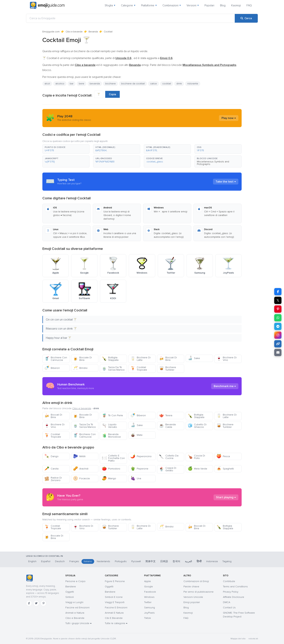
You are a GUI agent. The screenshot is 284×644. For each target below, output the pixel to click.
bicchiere (110, 84)
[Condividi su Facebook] (278, 292)
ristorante (193, 84)
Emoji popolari (192, 602)
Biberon (52, 368)
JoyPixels (149, 613)
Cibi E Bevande (114, 618)
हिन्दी (199, 561)
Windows (149, 597)
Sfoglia (110, 5)
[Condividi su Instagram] (278, 335)
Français (74, 561)
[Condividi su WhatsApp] (278, 318)
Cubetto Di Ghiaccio (197, 426)
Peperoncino (141, 456)
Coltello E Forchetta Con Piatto (113, 458)
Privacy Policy (231, 592)
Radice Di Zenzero (53, 479)
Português (121, 561)
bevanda (95, 84)
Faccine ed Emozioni (77, 608)
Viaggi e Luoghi (74, 602)
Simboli (70, 597)
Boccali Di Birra (168, 359)
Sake (194, 358)
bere (82, 84)
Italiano (88, 561)
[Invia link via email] (278, 353)
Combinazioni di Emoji (196, 581)
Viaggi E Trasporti (115, 602)
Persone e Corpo (75, 581)
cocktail (167, 84)
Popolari (209, 5)
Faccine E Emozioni (116, 608)
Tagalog (227, 561)
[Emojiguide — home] (47, 5)
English (32, 561)
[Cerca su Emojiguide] (130, 18)
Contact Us (229, 608)
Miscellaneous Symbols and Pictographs (213, 163)
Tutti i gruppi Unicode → (78, 623)
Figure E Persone (115, 581)
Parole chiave (191, 587)
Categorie (128, 5)
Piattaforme (149, 5)
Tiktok (148, 618)
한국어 (176, 561)
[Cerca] (246, 18)
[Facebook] (29, 603)
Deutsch (60, 561)
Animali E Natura (114, 613)
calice (154, 84)
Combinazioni (172, 5)
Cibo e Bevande (75, 618)
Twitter (148, 602)
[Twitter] (36, 603)
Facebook (150, 592)
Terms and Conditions (235, 587)
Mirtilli (79, 456)
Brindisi (80, 368)
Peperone (139, 469)
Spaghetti (225, 469)
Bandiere (71, 587)
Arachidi (81, 469)
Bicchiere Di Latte (140, 359)
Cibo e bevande (74, 32)
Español (46, 561)
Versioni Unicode (193, 597)
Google (149, 587)
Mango (109, 478)
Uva (136, 478)
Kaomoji (236, 5)
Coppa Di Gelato (168, 469)
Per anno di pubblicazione (199, 592)
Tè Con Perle (112, 415)
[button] (66, 149)
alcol (47, 84)
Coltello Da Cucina (169, 457)
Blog (223, 5)
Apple (148, 581)
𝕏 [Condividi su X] (278, 300)
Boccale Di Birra (82, 359)
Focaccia (81, 478)
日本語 (164, 561)
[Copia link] (278, 344)
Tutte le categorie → (116, 623)
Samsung (150, 608)
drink (179, 84)
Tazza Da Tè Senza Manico (113, 369)
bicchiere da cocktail (133, 84)
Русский (136, 561)
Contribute (229, 581)
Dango (51, 456)
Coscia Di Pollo (196, 457)
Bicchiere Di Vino (226, 359)
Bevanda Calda (167, 426)
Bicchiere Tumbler (168, 369)
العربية (188, 561)
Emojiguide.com (51, 32)
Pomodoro (111, 469)
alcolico (60, 84)
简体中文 (151, 561)
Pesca (223, 456)
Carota (51, 469)
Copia (112, 94)
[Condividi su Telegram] (278, 326)
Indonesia (212, 561)
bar (72, 84)
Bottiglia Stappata (110, 359)
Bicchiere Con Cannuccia (56, 359)
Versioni (193, 5)
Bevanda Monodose (111, 436)
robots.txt (253, 639)
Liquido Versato (109, 426)
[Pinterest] (43, 603)
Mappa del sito (238, 639)
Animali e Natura (75, 613)
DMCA (227, 602)
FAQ (249, 5)
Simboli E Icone (114, 597)
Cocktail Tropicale (139, 369)
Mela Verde (197, 469)
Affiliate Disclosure (234, 597)
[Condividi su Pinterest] (278, 309)
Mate (136, 435)
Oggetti (70, 592)
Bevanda (93, 32)
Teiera (166, 415)
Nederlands (103, 561)
